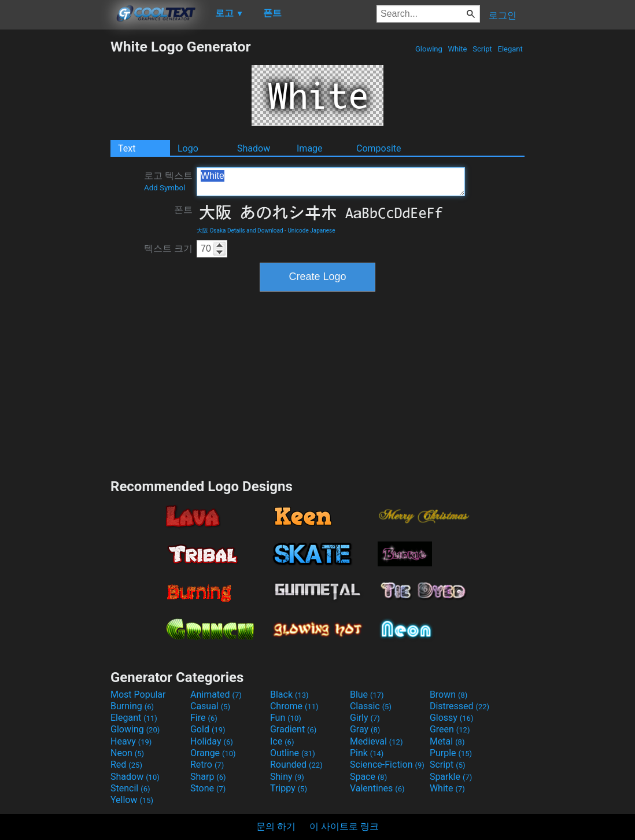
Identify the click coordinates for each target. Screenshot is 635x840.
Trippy (289, 788)
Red (126, 765)
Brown (448, 695)
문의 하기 (276, 826)
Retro (207, 765)
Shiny (287, 777)
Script (482, 49)
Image (310, 148)
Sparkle (451, 777)
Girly (365, 718)
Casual (210, 706)
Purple (451, 753)
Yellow (132, 800)
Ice (282, 741)
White (457, 49)
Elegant (510, 49)
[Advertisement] (55, 212)
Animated (216, 695)
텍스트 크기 (168, 248)
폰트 (183, 210)
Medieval (376, 741)
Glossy (452, 718)
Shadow (254, 148)
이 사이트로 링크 (344, 826)
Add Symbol (165, 188)
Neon (127, 753)
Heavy (131, 741)
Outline (293, 753)
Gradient (293, 729)
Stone (208, 788)
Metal (447, 741)
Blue (367, 695)
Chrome (294, 706)
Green (450, 729)
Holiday (212, 741)
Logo (188, 148)
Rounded (296, 765)
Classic (371, 706)
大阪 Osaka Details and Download (240, 231)
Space (368, 777)
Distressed (459, 706)
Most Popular (138, 695)
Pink (367, 753)
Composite (379, 148)
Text (127, 148)
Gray (365, 729)
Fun (286, 718)
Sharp (208, 777)
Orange (213, 753)
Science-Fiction (387, 765)
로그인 (503, 15)
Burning (132, 706)
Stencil (130, 788)
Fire (204, 718)
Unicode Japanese (311, 231)
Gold (208, 729)
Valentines (377, 788)
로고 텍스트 (168, 181)
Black (289, 695)
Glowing (429, 49)
